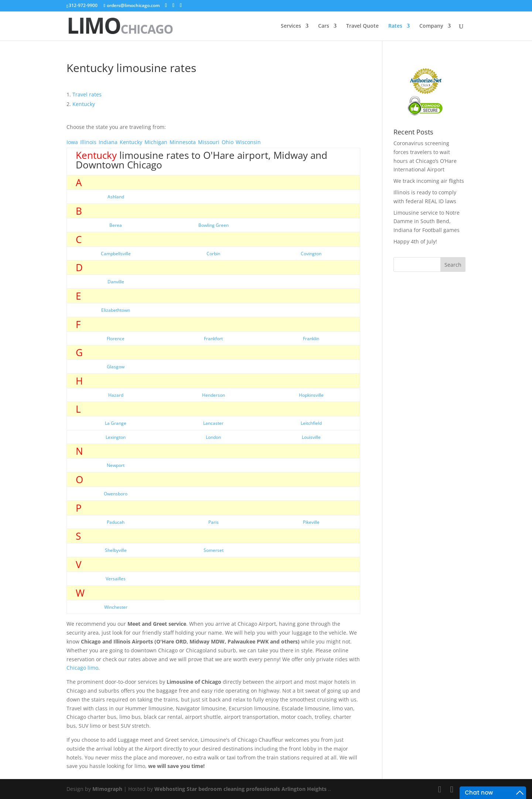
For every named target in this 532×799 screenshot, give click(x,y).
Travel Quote (362, 26)
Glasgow (116, 367)
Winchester (116, 607)
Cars (324, 26)
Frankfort (213, 339)
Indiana (108, 142)
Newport (116, 465)
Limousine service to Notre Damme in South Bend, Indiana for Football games (427, 221)
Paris (214, 522)
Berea (116, 225)
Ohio (228, 142)
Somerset (214, 550)
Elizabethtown (116, 310)
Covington (311, 254)
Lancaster (213, 423)
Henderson (214, 395)
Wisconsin (248, 142)
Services (291, 26)
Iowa (72, 142)
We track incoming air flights (429, 181)
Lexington (116, 437)
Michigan (156, 142)
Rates (395, 26)
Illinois (88, 142)
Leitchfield (311, 423)
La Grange (116, 423)
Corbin (213, 254)
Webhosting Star (176, 789)
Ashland (116, 197)
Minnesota (183, 142)
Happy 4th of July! (415, 241)
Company (431, 26)
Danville (116, 282)
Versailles (116, 579)
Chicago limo (82, 668)
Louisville (311, 437)
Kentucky (131, 142)
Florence (116, 339)
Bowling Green (214, 225)
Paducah (116, 522)
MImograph (107, 789)
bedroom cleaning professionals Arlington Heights (262, 789)
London (213, 437)
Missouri (209, 142)
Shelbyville (116, 550)
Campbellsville (116, 254)
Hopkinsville (311, 395)
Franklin (311, 339)
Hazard (116, 395)
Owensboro (116, 494)
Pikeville (311, 522)
